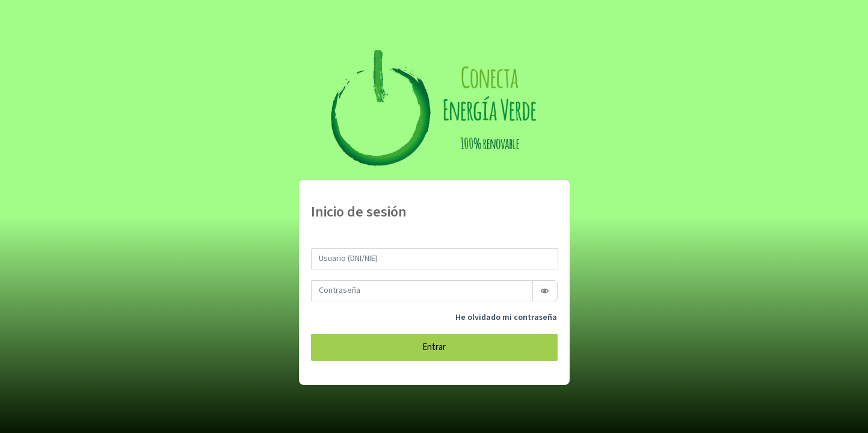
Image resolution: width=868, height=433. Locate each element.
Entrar (434, 347)
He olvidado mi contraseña (506, 318)
